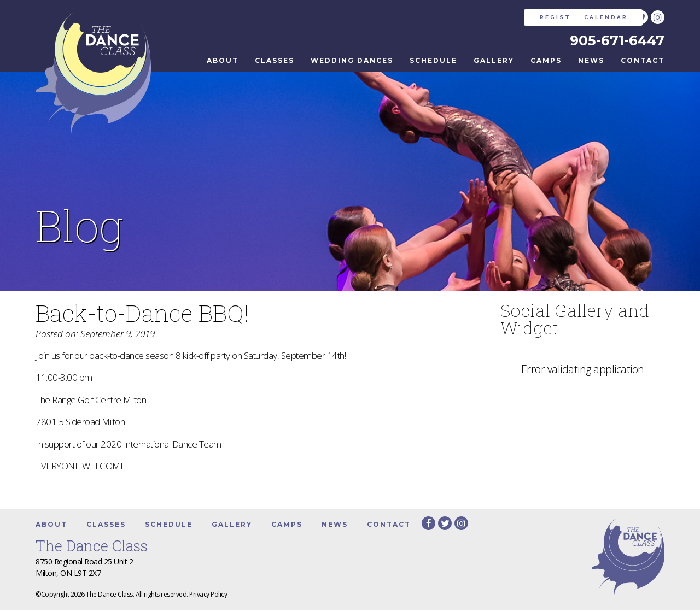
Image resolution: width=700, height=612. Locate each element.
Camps (546, 62)
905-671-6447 (615, 41)
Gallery (494, 62)
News (591, 62)
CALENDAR (573, 17)
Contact (643, 62)
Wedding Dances (352, 62)
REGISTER (489, 17)
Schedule (433, 62)
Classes (275, 62)
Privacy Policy (208, 596)
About (223, 62)
